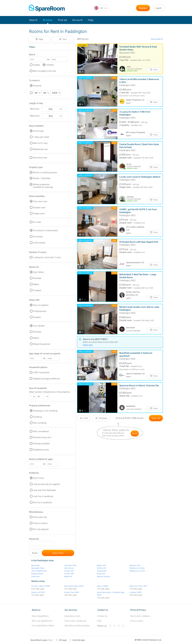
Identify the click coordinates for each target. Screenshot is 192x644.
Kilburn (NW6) (103, 586)
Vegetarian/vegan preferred (46, 379)
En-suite (37, 222)
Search (33, 20)
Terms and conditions (140, 616)
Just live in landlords (43, 496)
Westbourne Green (137, 568)
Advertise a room (72, 616)
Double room (39, 207)
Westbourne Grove (137, 571)
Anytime (37, 86)
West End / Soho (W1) (138, 586)
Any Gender (39, 326)
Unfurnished (39, 243)
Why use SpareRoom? (42, 621)
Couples (37, 290)
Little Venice (69, 568)
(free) (42, 640)
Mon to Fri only (40, 143)
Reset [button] (35, 553)
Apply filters (58, 553)
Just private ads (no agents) (47, 484)
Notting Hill (101, 568)
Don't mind (38, 478)
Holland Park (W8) (71, 592)
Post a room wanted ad (75, 621)
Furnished (38, 237)
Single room (39, 213)
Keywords (34, 539)
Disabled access (41, 450)
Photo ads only (40, 517)
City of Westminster (39, 571)
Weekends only (41, 149)
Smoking (37, 417)
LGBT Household (41, 372)
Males (36, 284)
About (40, 616)
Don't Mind (38, 272)
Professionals (40, 311)
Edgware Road (37, 574)
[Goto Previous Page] (101, 418)
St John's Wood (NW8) (41, 586)
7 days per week (41, 137)
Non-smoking (40, 423)
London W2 (69, 571)
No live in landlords (42, 502)
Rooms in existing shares (45, 172)
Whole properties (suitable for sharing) (43, 186)
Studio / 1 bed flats (42, 178)
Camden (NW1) (136, 592)
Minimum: (35, 109)
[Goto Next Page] (156, 418)
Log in (159, 8)
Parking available (41, 443)
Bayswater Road (38, 568)
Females (37, 278)
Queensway (102, 571)
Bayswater (35, 565)
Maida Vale (101, 565)
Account (77, 20)
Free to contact (40, 523)
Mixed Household (42, 344)
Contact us (102, 616)
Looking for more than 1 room (47, 257)
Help (91, 20)
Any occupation (41, 305)
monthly (50, 65)
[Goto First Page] (84, 418)
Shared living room (42, 437)
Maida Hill (68, 576)
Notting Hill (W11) (38, 592)
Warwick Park (135, 565)
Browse (48, 20)
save (135, 433)
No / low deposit (41, 529)
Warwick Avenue (104, 576)
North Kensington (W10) (74, 586)
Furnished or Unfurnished (45, 230)
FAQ (99, 621)
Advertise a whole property (77, 625)
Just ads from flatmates (45, 490)
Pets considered (41, 431)
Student (37, 317)
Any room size (40, 201)
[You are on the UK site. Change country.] (101, 8)
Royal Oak (101, 574)
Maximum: (35, 116)
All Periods (38, 131)
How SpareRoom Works (43, 625)
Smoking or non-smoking (45, 411)
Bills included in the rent (44, 71)
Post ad (62, 20)
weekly (37, 65)
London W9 (69, 574)
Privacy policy (137, 621)
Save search (157, 39)
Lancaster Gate (70, 565)
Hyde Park (36, 576)
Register (143, 8)
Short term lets (40, 158)
